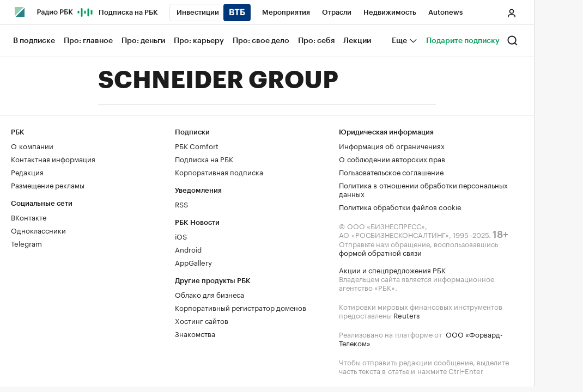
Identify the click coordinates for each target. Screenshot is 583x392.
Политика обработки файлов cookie (400, 206)
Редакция (27, 171)
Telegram (26, 243)
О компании (32, 145)
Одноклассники (38, 230)
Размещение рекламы (48, 185)
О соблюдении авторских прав (392, 158)
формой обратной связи (380, 252)
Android (188, 249)
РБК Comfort (197, 145)
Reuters (406, 315)
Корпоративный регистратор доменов (241, 307)
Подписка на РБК (204, 158)
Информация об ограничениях (392, 145)
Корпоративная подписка (219, 171)
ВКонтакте (29, 217)
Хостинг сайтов (202, 320)
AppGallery (193, 262)
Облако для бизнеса (209, 294)
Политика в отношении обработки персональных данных (423, 189)
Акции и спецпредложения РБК (392, 269)
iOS (181, 236)
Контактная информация (53, 158)
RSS (181, 204)
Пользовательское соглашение (391, 171)
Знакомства (195, 333)
